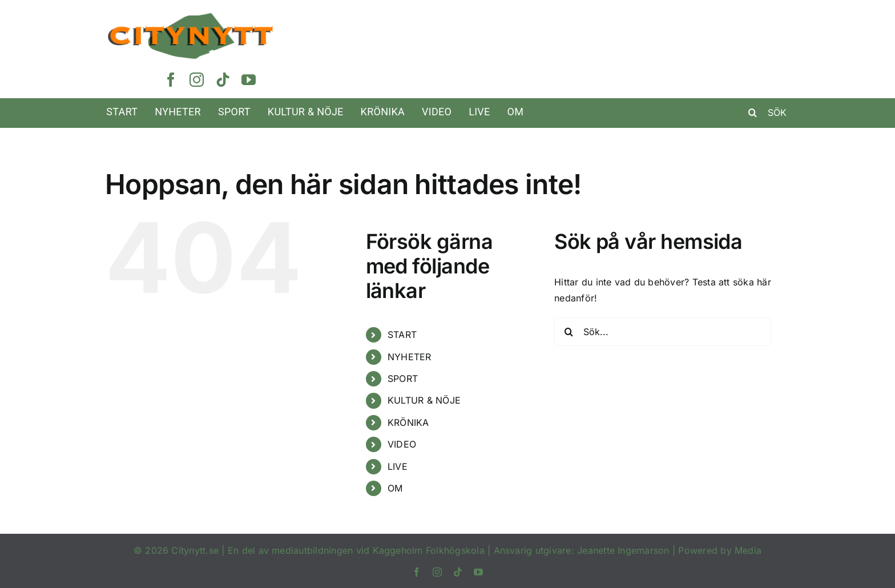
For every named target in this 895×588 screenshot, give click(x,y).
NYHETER (410, 357)
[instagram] (197, 80)
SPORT (403, 378)
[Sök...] (663, 332)
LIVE (398, 466)
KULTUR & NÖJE (424, 400)
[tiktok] (223, 80)
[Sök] (753, 112)
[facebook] (171, 80)
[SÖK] (771, 112)
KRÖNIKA (408, 422)
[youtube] (249, 80)
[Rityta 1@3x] (191, 17)
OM (395, 488)
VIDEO (402, 444)
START (402, 335)
